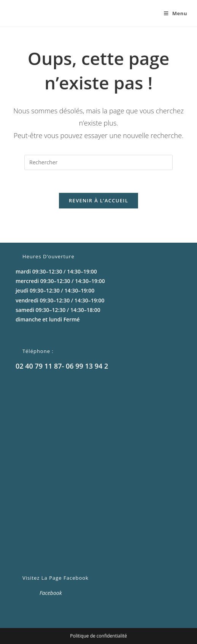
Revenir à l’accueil (98, 200)
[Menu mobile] (173, 13)
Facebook (51, 593)
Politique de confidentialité (98, 636)
